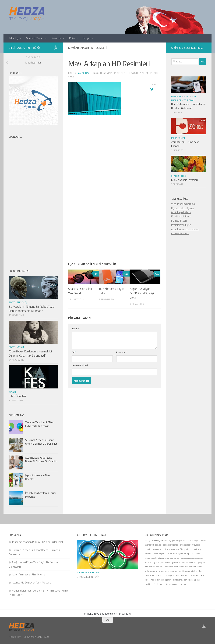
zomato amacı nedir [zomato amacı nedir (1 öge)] (170, 567)
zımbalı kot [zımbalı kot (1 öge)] (182, 584)
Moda (174, 138)
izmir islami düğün (181, 225)
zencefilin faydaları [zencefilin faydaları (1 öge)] (193, 545)
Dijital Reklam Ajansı (182, 208)
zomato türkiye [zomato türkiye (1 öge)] (166, 575)
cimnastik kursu (180, 233)
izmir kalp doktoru (181, 212)
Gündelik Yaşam (35, 38)
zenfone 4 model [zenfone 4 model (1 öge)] (151, 554)
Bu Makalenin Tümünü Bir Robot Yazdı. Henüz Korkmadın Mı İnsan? (32, 309)
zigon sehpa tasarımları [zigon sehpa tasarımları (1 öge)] (179, 562)
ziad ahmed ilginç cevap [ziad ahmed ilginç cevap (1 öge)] (160, 558)
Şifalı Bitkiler (179, 176)
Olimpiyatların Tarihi (88, 577)
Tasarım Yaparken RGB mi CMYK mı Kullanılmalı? (40, 424)
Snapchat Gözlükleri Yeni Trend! (80, 291)
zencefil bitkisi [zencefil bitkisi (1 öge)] (179, 545)
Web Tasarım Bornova (183, 204)
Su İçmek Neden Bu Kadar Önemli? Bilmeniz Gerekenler (41, 442)
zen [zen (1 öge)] (164, 545)
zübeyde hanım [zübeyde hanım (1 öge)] (171, 584)
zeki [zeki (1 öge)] (161, 545)
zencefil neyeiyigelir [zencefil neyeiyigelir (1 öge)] (183, 549)
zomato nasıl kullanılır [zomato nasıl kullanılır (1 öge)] (187, 567)
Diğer (72, 38)
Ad (74, 352)
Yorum (76, 328)
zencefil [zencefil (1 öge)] (170, 545)
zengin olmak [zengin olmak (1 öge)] (164, 554)
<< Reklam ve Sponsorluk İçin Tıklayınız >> (107, 614)
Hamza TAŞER (179, 221)
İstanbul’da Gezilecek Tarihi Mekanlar (40, 495)
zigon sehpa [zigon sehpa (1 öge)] (174, 558)
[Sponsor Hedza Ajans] (56, 48)
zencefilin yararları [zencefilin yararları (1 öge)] (152, 549)
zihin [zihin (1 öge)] (191, 562)
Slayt (12, 302)
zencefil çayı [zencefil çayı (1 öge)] (197, 549)
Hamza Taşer (84, 73)
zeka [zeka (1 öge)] (157, 545)
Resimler (57, 38)
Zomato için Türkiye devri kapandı (185, 144)
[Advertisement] (114, 178)
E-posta (121, 352)
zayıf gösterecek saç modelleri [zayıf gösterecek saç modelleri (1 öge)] (156, 540)
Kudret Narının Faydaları (184, 180)
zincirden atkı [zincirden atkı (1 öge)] (150, 567)
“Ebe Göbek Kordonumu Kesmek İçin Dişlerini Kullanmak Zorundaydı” (31, 353)
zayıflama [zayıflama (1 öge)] (190, 540)
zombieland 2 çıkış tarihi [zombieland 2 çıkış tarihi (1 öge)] (154, 584)
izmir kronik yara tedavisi (185, 229)
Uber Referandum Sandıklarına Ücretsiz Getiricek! (188, 106)
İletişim (87, 38)
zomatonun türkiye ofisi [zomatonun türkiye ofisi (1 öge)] (175, 571)
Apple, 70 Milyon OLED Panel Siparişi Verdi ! (142, 293)
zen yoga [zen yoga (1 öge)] (187, 554)
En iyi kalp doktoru (181, 216)
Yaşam (20, 347)
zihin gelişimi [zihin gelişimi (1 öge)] (199, 562)
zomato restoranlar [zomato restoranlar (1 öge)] (152, 575)
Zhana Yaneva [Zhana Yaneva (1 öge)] (196, 554)
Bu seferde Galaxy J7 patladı (112, 291)
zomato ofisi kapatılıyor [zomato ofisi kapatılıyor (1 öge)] (194, 571)
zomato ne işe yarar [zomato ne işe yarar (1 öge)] (157, 571)
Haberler (176, 96)
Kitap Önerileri (17, 396)
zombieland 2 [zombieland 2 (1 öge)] (178, 580)
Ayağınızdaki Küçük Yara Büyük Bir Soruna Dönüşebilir (41, 459)
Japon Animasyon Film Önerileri (37, 477)
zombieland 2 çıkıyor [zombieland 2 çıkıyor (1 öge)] (192, 580)
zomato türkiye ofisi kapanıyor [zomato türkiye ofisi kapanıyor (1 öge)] (160, 580)
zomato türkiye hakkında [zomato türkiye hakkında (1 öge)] (182, 575)
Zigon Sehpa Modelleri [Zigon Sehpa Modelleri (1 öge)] (161, 562)
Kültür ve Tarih (85, 572)
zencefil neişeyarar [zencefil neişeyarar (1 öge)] (168, 549)
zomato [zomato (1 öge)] (159, 567)
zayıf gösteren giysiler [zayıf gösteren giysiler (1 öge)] (177, 540)
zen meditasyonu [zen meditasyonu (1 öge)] (176, 554)
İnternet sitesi (80, 365)
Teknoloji (14, 38)
